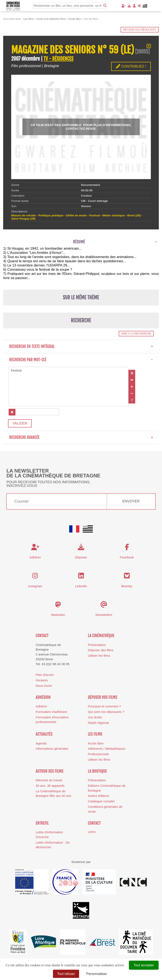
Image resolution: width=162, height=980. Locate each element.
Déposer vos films (103, 698)
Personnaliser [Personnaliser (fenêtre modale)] (97, 974)
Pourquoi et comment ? (105, 707)
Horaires (42, 681)
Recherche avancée (81, 438)
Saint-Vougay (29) (23, 219)
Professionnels (99, 755)
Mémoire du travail (49, 781)
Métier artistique (113, 215)
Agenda (41, 744)
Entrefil (42, 824)
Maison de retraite (24, 215)
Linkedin (81, 587)
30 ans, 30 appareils (50, 787)
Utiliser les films (99, 657)
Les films (95, 735)
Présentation (97, 646)
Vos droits (95, 718)
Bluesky (127, 587)
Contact (42, 637)
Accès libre (96, 744)
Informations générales (52, 750)
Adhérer (41, 707)
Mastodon (58, 616)
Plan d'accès (45, 676)
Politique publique (51, 215)
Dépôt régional (98, 724)
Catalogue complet (101, 802)
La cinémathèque (101, 637)
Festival (69, 371)
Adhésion (43, 698)
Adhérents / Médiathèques (107, 750)
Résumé (79, 242)
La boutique (97, 772)
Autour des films (49, 772)
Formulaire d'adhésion (51, 713)
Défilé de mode (76, 215)
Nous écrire (44, 687)
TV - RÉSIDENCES (58, 59)
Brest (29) (134, 215)
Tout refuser (66, 974)
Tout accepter (144, 965)
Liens (92, 833)
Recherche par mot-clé (81, 360)
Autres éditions (99, 797)
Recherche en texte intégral (81, 346)
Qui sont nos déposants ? (106, 713)
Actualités (44, 735)
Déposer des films (101, 651)
